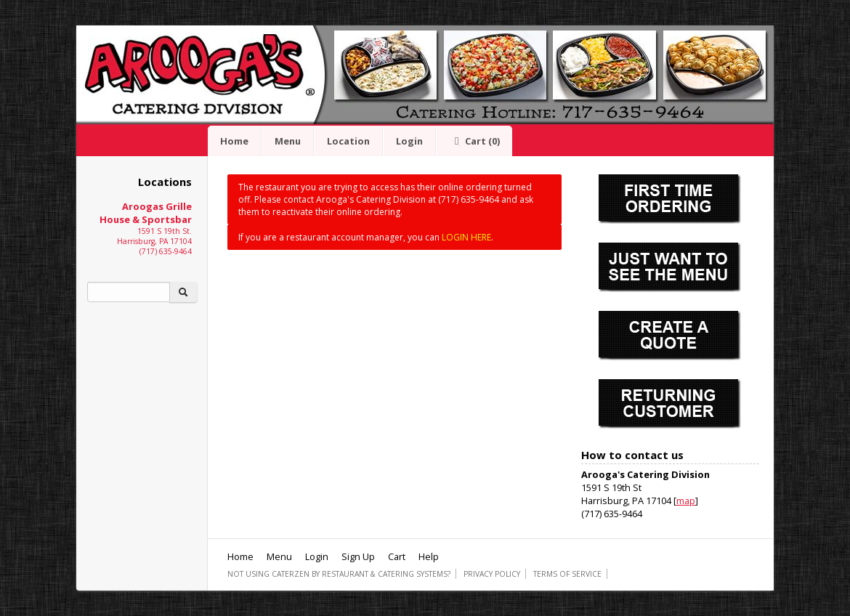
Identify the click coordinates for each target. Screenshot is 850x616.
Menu (288, 141)
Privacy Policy (492, 574)
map (686, 500)
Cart (474, 141)
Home (234, 141)
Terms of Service (567, 574)
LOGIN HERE (466, 237)
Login (409, 141)
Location (348, 141)
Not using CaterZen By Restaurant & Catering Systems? (339, 574)
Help (429, 556)
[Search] (129, 292)
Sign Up (358, 556)
